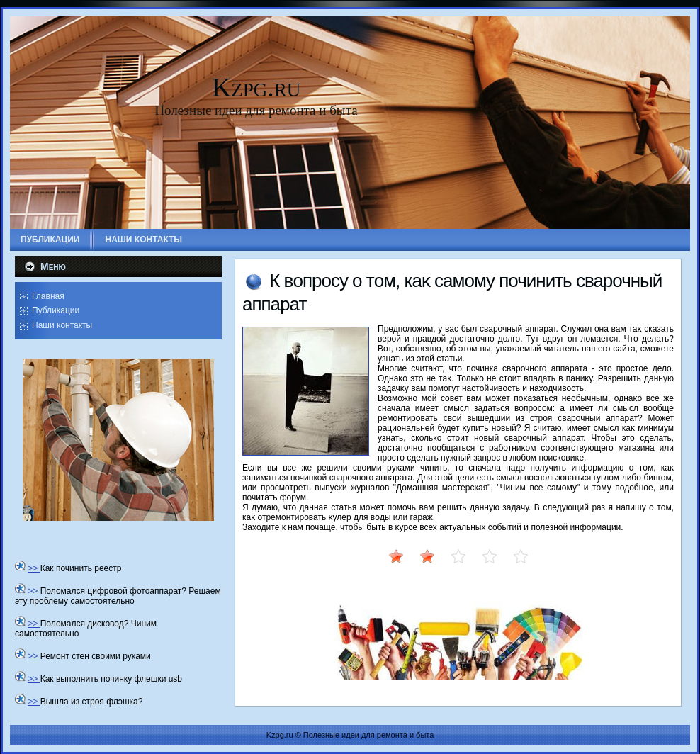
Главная (48, 296)
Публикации (56, 310)
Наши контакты (62, 325)
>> (34, 568)
